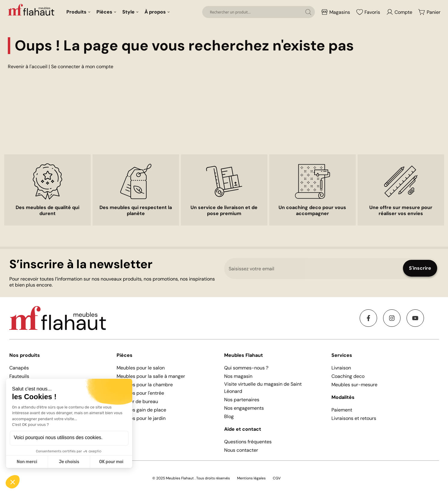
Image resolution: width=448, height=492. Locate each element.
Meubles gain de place (141, 410)
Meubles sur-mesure (354, 385)
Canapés (19, 368)
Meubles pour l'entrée (140, 393)
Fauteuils (19, 376)
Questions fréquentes (248, 442)
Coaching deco (348, 376)
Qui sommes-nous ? (246, 368)
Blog (229, 416)
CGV (277, 478)
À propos (155, 12)
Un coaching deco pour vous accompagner (312, 211)
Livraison (341, 368)
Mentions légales (251, 478)
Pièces (104, 12)
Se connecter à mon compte (82, 67)
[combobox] (259, 12)
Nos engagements (244, 408)
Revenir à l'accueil (28, 67)
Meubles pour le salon (141, 368)
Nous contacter (241, 450)
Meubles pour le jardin (141, 418)
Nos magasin (238, 376)
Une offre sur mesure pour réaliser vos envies (401, 211)
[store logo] (32, 10)
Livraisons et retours (354, 418)
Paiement (342, 410)
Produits (76, 12)
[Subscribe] (420, 268)
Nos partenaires (242, 400)
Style (128, 12)
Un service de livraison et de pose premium (224, 211)
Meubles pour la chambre (145, 385)
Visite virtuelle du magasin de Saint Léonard (263, 388)
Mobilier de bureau (137, 401)
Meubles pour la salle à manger (151, 376)
